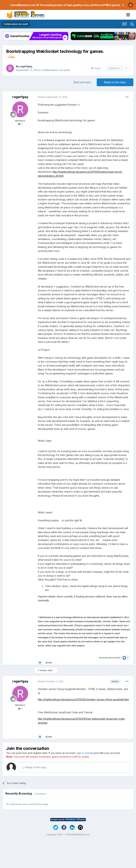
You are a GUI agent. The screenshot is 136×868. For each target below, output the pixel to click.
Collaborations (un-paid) (56, 70)
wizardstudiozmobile (110, 658)
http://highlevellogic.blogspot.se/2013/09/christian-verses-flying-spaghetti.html (83, 699)
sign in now (83, 753)
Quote (49, 662)
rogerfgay (26, 66)
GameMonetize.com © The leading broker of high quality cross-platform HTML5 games (65, 5)
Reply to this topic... (35, 767)
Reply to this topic (115, 82)
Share (96, 68)
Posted (53, 97)
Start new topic (82, 82)
